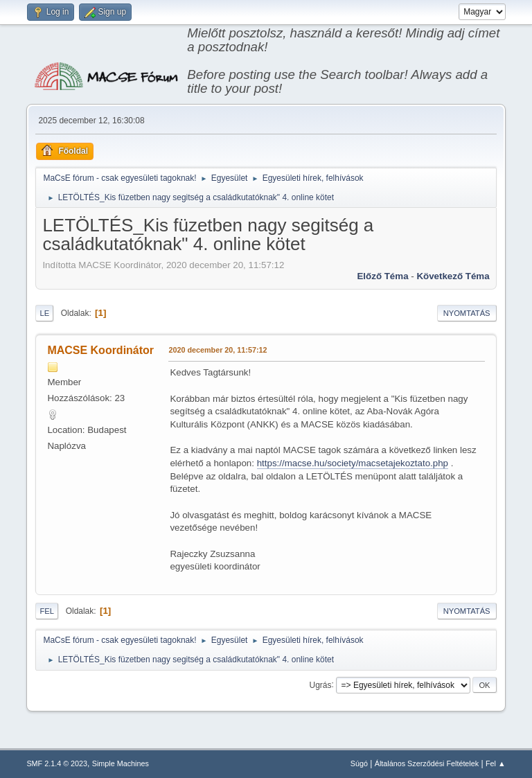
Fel (47, 611)
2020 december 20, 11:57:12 (218, 350)
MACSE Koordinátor (100, 350)
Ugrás (321, 684)
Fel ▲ (496, 763)
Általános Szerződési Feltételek (427, 763)
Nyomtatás (467, 313)
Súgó (359, 763)
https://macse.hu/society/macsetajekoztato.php (353, 463)
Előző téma (382, 276)
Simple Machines (121, 763)
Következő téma (453, 276)
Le (44, 313)
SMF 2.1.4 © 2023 (57, 763)
